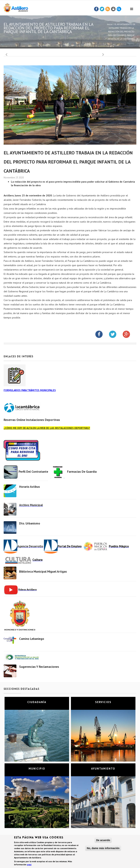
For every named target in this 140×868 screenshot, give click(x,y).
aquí (29, 865)
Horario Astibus (30, 487)
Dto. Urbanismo (30, 523)
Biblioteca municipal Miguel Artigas (43, 572)
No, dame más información (103, 848)
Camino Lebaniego (32, 639)
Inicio (110, 24)
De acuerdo (103, 840)
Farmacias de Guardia (82, 472)
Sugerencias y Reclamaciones (39, 667)
